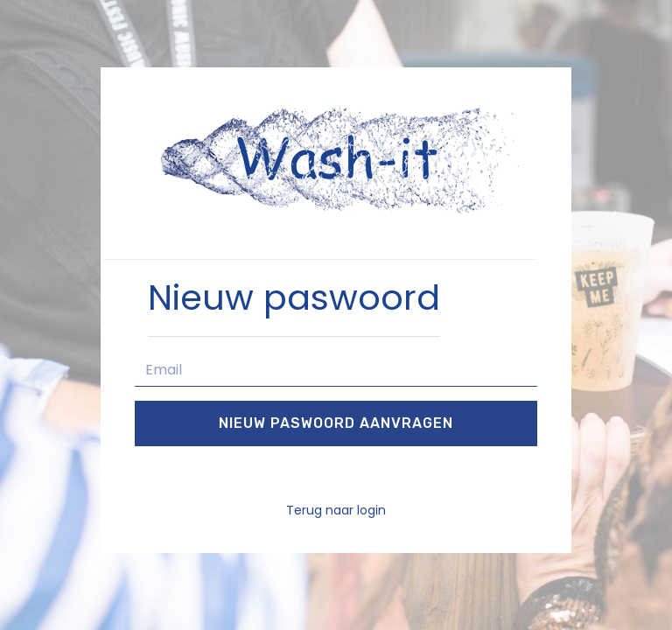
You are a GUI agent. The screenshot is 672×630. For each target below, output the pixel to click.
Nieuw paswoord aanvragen (336, 423)
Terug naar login (336, 510)
